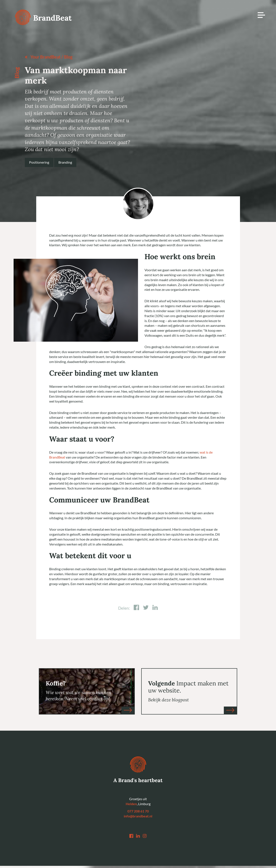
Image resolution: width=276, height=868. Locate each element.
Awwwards (266, 36)
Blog (68, 57)
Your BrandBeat (45, 57)
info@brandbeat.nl (138, 816)
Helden (131, 804)
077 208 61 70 (138, 811)
